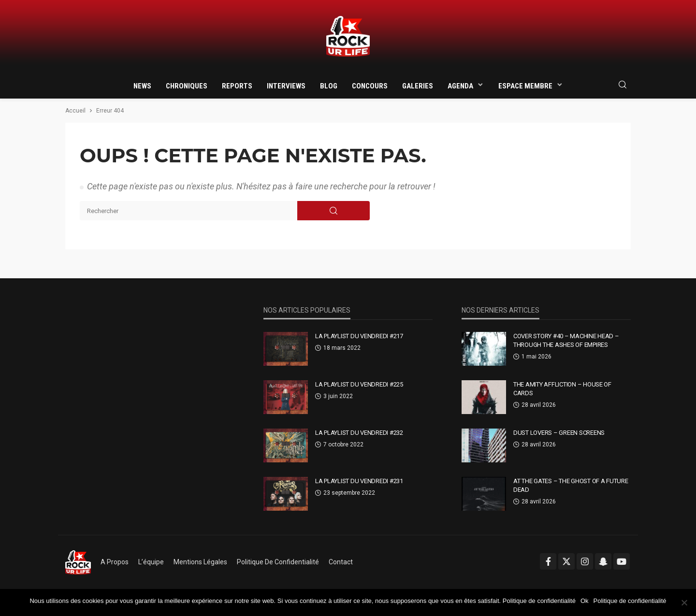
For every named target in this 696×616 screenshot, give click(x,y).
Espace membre (525, 86)
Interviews (286, 86)
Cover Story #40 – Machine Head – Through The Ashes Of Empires (566, 340)
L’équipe (151, 562)
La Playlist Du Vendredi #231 (359, 481)
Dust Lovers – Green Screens (559, 433)
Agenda (460, 86)
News (142, 86)
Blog (329, 86)
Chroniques (187, 86)
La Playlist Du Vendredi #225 (359, 384)
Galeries (418, 86)
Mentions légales (200, 562)
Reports (237, 86)
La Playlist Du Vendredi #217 (359, 336)
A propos (115, 562)
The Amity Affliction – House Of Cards (562, 389)
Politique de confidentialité (278, 562)
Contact (341, 562)
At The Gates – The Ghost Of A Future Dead (571, 485)
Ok (585, 601)
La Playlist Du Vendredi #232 (359, 433)
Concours (370, 86)
